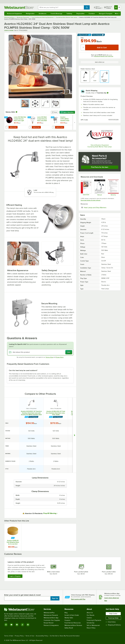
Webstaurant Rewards (51, 615)
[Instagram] (6, 625)
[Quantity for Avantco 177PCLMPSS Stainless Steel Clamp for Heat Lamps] (54, 127)
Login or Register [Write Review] (15, 576)
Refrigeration (30, 14)
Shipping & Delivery (113, 625)
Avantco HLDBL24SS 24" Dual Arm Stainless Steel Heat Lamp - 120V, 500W (56, 413)
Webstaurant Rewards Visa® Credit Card (104, 56)
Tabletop (69, 14)
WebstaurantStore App (51, 618)
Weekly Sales (69, 618)
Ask (69, 352)
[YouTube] (11, 625)
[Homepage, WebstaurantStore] (19, 7)
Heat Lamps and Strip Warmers (101, 207)
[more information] (108, 93)
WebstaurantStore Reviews (73, 625)
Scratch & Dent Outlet (72, 615)
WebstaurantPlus (49, 613)
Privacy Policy (60, 357)
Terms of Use (49, 357)
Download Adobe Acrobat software (91, 200)
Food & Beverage (56, 14)
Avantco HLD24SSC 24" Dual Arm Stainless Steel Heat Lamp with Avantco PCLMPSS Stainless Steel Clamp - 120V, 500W (31, 413)
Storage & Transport (106, 14)
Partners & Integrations (51, 625)
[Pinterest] (28, 625)
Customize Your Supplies (52, 620)
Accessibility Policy (42, 636)
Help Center (113, 614)
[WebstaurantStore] (22, 609)
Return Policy (91, 628)
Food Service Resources (73, 623)
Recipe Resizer (49, 623)
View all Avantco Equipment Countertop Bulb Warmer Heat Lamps (100, 146)
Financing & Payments (94, 620)
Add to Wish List (100, 62)
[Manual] (100, 188)
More (117, 14)
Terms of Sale (9, 636)
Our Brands (91, 615)
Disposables (80, 14)
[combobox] (61, 7)
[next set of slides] (75, 122)
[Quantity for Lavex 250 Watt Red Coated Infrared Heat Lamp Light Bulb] (7, 127)
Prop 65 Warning (50, 513)
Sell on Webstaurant (93, 625)
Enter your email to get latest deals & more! (22, 595)
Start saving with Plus (78, 599)
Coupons (67, 620)
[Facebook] (17, 625)
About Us (90, 613)
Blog (66, 613)
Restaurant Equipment (14, 14)
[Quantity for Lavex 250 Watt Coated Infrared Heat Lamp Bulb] (30, 127)
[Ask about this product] (40, 352)
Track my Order (113, 618)
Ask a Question (67, 112)
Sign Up (55, 598)
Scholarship (91, 623)
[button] (25, 103)
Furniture (92, 14)
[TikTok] (22, 625)
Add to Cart (13, 127)
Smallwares (43, 14)
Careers (89, 618)
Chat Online (111, 622)
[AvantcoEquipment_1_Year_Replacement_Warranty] (113, 188)
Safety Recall (69, 628)
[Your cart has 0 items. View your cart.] (117, 7)
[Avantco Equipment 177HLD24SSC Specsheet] (86, 188)
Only (82, 38)
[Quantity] (83, 47)
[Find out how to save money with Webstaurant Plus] (6, 117)
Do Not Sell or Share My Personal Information (65, 636)
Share (55, 112)
